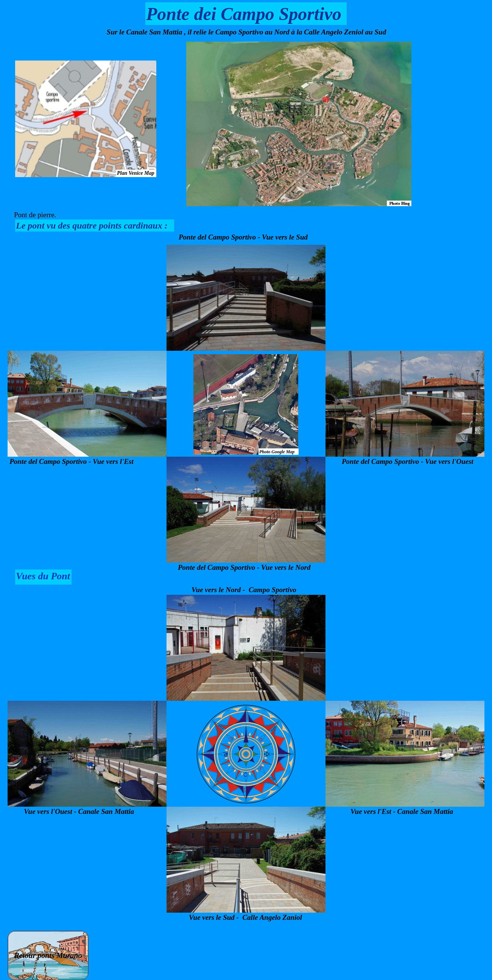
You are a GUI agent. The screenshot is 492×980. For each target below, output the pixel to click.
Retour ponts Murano (48, 955)
